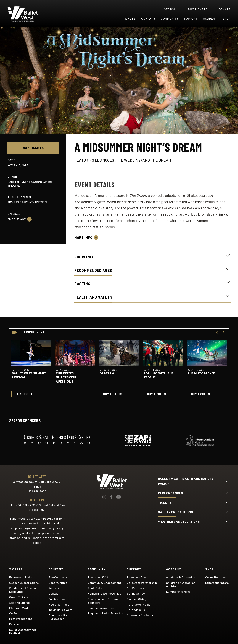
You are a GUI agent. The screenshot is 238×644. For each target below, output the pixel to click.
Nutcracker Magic (139, 604)
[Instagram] (104, 497)
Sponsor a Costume (140, 615)
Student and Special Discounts (23, 590)
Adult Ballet (96, 588)
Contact (54, 593)
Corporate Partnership (142, 583)
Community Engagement (104, 583)
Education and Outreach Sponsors (104, 601)
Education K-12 (98, 577)
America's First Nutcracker (59, 617)
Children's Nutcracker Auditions (66, 377)
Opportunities (58, 583)
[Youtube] (119, 497)
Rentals (54, 588)
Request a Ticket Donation (105, 613)
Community (170, 18)
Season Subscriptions (24, 583)
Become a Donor (138, 577)
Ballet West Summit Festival (29, 375)
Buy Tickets (33, 148)
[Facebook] (111, 497)
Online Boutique (216, 577)
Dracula (107, 373)
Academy (210, 18)
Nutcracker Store (217, 583)
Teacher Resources (101, 608)
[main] (119, 216)
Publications (57, 599)
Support (191, 18)
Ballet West (30, 14)
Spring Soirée (136, 593)
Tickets (129, 18)
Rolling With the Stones (159, 375)
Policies (15, 624)
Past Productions (21, 619)
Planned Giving (137, 599)
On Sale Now (17, 219)
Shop (227, 18)
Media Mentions (59, 604)
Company (148, 18)
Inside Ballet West (61, 610)
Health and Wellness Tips (104, 593)
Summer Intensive (178, 592)
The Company (58, 577)
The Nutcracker (201, 373)
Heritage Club (136, 610)
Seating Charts (19, 602)
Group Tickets (19, 597)
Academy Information (181, 577)
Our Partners (135, 588)
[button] (223, 126)
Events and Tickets (22, 577)
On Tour (14, 613)
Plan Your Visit (19, 608)
